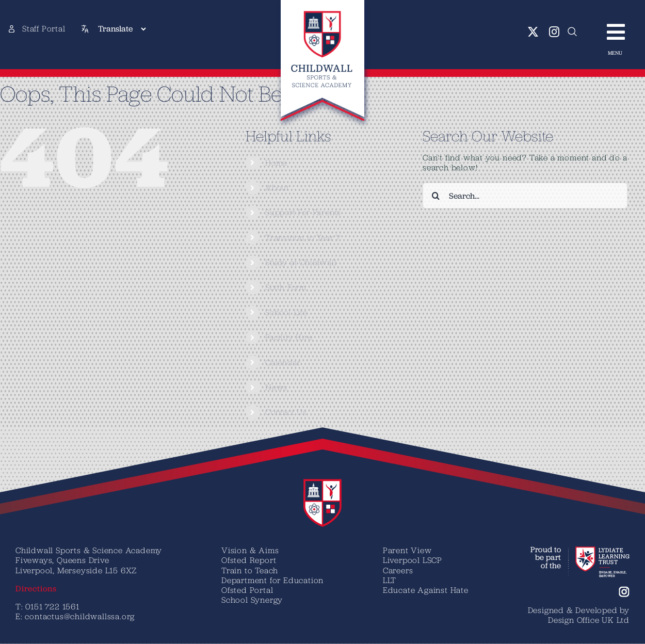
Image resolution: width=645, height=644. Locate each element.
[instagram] (554, 32)
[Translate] (122, 29)
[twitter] (533, 32)
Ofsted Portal (247, 590)
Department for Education (272, 580)
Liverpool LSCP (413, 560)
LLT (390, 580)
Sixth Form (286, 287)
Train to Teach (250, 570)
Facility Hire (289, 337)
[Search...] (525, 196)
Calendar (283, 362)
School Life (286, 312)
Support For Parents (303, 212)
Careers (398, 570)
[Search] (436, 196)
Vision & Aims (250, 550)
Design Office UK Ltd (589, 620)
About (277, 187)
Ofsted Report (249, 560)
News (276, 387)
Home (276, 163)
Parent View (407, 550)
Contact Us (286, 412)
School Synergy (252, 600)
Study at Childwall (301, 262)
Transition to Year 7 (303, 237)
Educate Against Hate (426, 590)
